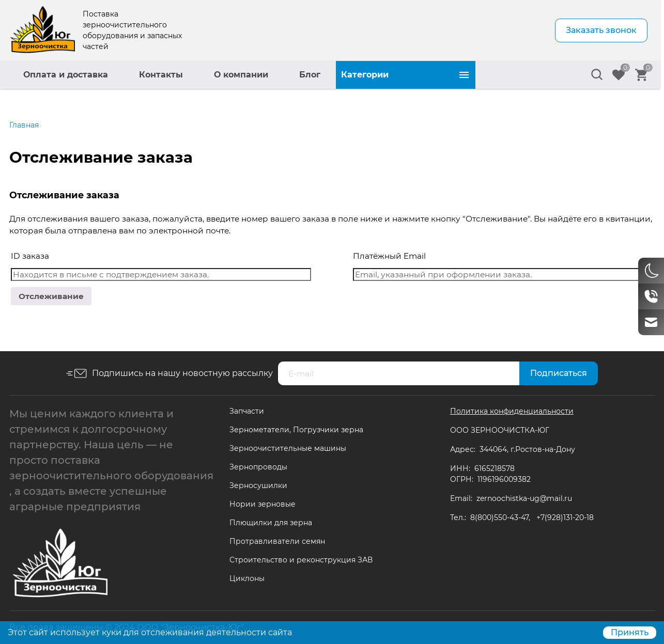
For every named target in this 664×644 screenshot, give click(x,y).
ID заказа (30, 256)
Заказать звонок (601, 30)
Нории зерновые (262, 504)
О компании (381, 75)
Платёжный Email (389, 256)
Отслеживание (51, 296)
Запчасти (247, 411)
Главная (24, 125)
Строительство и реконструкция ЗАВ (301, 560)
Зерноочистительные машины (288, 448)
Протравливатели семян (277, 541)
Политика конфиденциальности (512, 411)
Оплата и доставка (205, 75)
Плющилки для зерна (271, 523)
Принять (630, 632)
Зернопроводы (258, 467)
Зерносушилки (258, 485)
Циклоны (247, 578)
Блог (449, 75)
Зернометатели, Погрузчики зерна (296, 430)
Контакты (300, 75)
